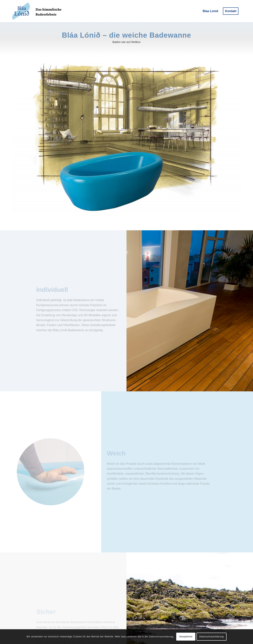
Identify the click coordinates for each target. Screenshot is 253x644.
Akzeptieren (186, 637)
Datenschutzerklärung (211, 637)
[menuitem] (210, 11)
